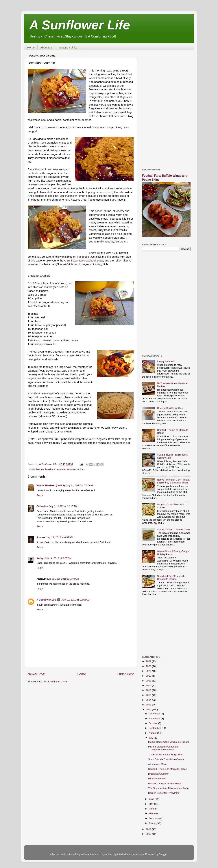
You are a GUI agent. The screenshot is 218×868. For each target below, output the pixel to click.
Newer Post (36, 674)
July (151, 738)
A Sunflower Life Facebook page (84, 261)
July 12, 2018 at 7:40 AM (65, 579)
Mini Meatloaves (157, 778)
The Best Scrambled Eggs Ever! (166, 755)
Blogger (163, 854)
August (153, 733)
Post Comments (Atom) (56, 682)
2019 (149, 676)
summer (61, 469)
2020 (149, 671)
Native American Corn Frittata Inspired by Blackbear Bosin (173, 481)
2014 (149, 700)
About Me (46, 47)
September (155, 728)
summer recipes (76, 469)
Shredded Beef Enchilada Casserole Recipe (171, 578)
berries (40, 469)
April (152, 809)
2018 (149, 681)
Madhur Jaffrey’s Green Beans (165, 783)
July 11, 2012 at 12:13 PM (63, 506)
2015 (149, 695)
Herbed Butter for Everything (164, 793)
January (154, 823)
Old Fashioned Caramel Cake (173, 529)
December (155, 714)
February (154, 818)
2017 (149, 685)
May (151, 804)
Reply (40, 495)
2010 (149, 834)
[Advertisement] (166, 108)
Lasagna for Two (166, 361)
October (154, 723)
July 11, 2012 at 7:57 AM (79, 485)
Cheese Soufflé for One (170, 408)
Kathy (40, 558)
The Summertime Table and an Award (169, 788)
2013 (149, 705)
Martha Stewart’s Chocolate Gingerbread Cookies (163, 748)
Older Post (126, 674)
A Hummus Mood (158, 764)
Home (31, 47)
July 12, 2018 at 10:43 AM (75, 600)
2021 (149, 666)
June (152, 799)
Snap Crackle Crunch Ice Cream (166, 759)
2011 (149, 829)
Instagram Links (67, 47)
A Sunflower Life (80, 25)
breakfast (50, 469)
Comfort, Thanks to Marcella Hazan (168, 769)
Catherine (42, 506)
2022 (149, 661)
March (153, 813)
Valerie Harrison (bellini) (51, 485)
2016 (149, 690)
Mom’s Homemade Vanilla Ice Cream (169, 742)
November (155, 719)
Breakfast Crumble (158, 774)
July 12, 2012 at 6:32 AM (60, 537)
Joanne (41, 537)
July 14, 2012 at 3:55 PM (58, 558)
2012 (149, 710)
